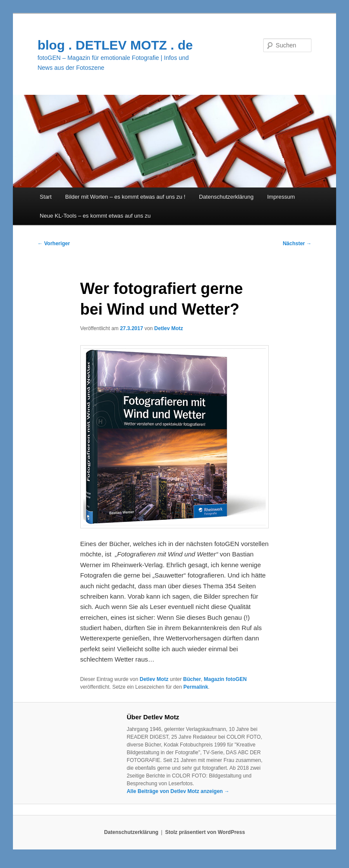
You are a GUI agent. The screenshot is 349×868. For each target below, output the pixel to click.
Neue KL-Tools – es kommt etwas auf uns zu (95, 216)
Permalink (196, 687)
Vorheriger (54, 244)
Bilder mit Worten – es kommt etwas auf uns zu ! (125, 197)
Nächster (297, 244)
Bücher (192, 679)
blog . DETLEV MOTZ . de (115, 45)
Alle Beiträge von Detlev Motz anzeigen (178, 791)
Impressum (281, 197)
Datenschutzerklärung (226, 197)
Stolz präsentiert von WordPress (205, 832)
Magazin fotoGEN (225, 679)
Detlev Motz (169, 328)
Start (46, 197)
